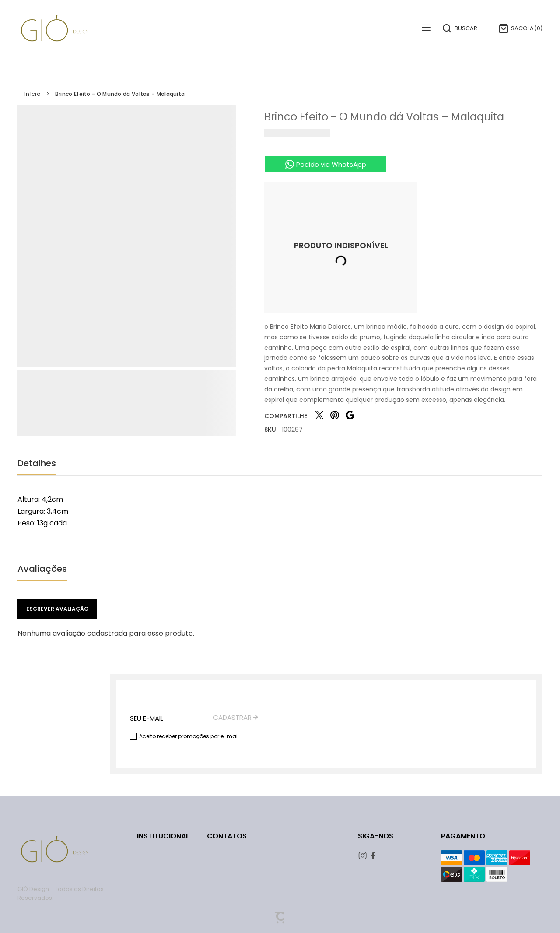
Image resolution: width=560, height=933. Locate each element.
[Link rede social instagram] (363, 856)
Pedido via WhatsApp (331, 164)
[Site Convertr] (280, 918)
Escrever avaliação (57, 609)
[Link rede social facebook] (376, 856)
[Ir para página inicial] (32, 94)
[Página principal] (55, 28)
